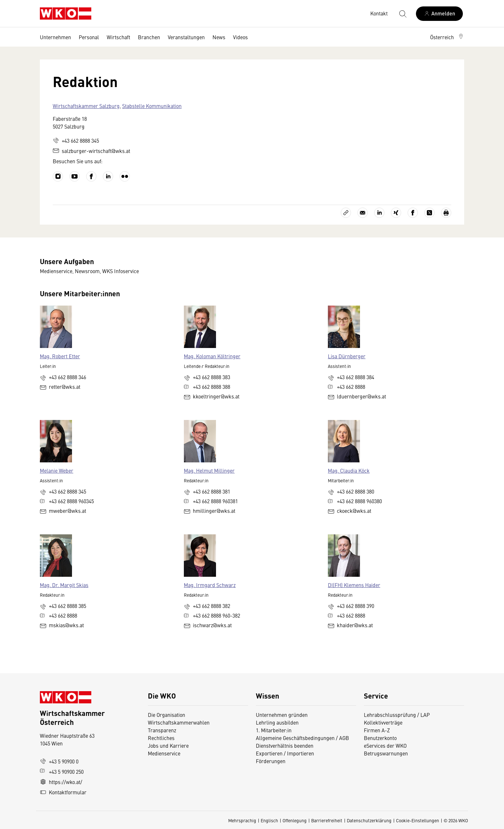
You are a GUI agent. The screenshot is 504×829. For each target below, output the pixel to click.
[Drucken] (446, 213)
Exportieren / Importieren (285, 753)
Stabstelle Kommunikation (152, 106)
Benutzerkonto (380, 738)
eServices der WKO (385, 745)
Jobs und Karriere (168, 745)
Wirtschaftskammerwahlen (179, 722)
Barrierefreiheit (327, 820)
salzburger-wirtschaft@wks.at (91, 151)
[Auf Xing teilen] (396, 213)
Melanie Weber (57, 470)
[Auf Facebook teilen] (413, 213)
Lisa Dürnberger (347, 356)
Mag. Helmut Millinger (209, 470)
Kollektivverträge (383, 722)
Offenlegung (295, 820)
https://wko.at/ (61, 782)
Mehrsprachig (242, 820)
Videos (240, 37)
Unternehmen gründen (282, 715)
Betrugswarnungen (387, 753)
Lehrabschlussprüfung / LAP (397, 715)
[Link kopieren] (346, 213)
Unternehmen (55, 37)
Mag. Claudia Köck (349, 470)
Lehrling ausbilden (277, 722)
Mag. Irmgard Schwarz (210, 585)
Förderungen (271, 761)
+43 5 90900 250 (62, 771)
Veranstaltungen (186, 37)
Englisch (269, 820)
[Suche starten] (402, 13)
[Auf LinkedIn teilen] (379, 213)
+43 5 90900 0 (59, 761)
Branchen (149, 37)
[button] (447, 37)
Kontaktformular (63, 792)
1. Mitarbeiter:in (274, 730)
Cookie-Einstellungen (418, 820)
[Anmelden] (439, 14)
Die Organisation (166, 715)
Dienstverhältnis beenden (285, 745)
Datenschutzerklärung (369, 820)
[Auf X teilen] (429, 213)
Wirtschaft (118, 37)
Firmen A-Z (377, 730)
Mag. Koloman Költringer (212, 356)
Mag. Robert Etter (60, 356)
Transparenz (162, 730)
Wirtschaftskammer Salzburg (86, 106)
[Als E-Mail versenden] (363, 213)
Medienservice (164, 753)
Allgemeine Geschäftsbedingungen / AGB (302, 738)
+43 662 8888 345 (76, 140)
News (219, 37)
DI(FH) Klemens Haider (354, 585)
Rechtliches (161, 738)
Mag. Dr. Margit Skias (64, 585)
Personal (89, 37)
